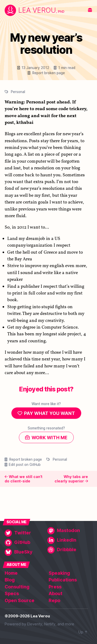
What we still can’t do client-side (24, 479)
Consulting (17, 587)
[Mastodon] (68, 531)
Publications (63, 580)
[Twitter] (25, 533)
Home (11, 573)
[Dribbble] (68, 550)
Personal (18, 92)
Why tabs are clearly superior (71, 479)
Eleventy (35, 624)
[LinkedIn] (68, 540)
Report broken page (49, 73)
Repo (54, 600)
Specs (12, 593)
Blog (10, 580)
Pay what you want (50, 413)
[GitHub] (25, 543)
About (55, 593)
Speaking (59, 573)
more (70, 624)
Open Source (20, 600)
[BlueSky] (25, 552)
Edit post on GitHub (25, 465)
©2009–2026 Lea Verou (27, 616)
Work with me (50, 438)
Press (55, 587)
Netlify (50, 624)
